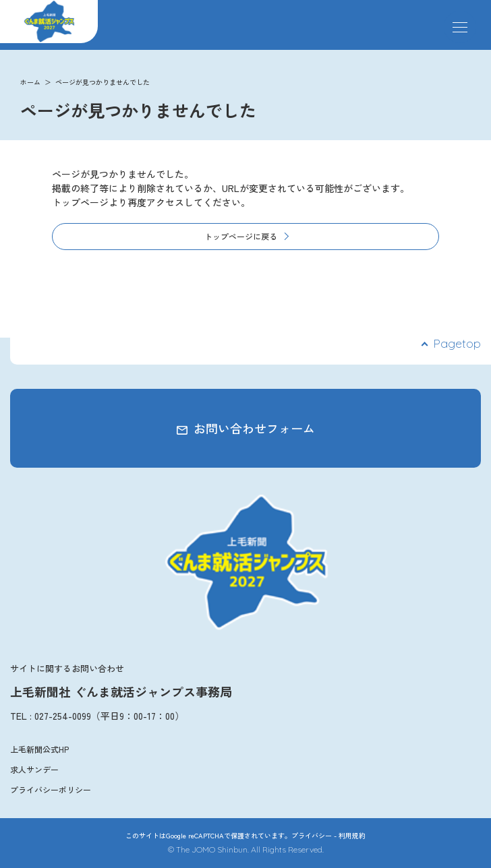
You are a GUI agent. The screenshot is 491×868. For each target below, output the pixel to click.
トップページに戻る (241, 236)
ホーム (30, 82)
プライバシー (312, 835)
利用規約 (352, 835)
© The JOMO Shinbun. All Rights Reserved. (246, 849)
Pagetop (457, 343)
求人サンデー (34, 769)
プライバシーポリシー (51, 789)
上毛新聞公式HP (39, 749)
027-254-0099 (63, 716)
